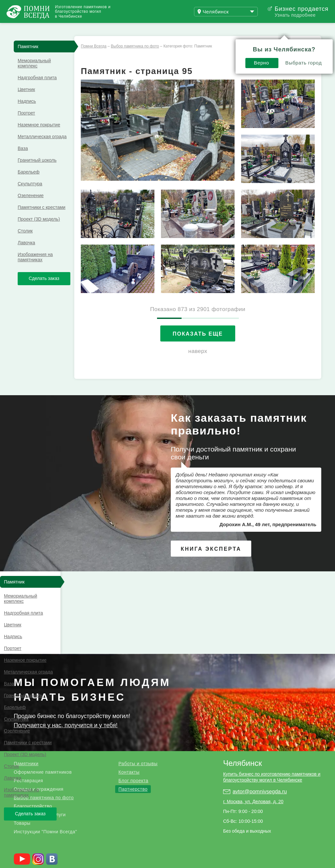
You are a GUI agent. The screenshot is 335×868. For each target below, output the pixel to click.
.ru (38, 811)
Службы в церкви (158, 858)
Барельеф (29, 184)
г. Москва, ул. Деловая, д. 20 (253, 731)
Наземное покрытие (39, 137)
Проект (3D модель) (39, 231)
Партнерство (133, 718)
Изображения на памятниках (35, 269)
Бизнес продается (301, 9)
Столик (25, 243)
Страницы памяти (39, 858)
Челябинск (242, 692)
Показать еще (198, 346)
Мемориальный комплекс (34, 75)
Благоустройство (33, 735)
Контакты (129, 701)
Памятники (26, 693)
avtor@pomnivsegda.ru (260, 721)
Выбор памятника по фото (44, 727)
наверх (198, 363)
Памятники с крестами (42, 219)
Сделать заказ (44, 290)
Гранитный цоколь (37, 172)
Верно (190, 45)
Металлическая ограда (42, 148)
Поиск (304, 29)
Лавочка (26, 254)
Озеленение (31, 207)
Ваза (23, 160)
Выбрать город (232, 45)
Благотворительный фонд (98, 858)
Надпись (27, 113)
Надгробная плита (37, 89)
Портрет (26, 125)
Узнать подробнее (295, 15)
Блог (134, 29)
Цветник (26, 101)
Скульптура (30, 195)
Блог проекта (133, 710)
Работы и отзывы (82, 29)
